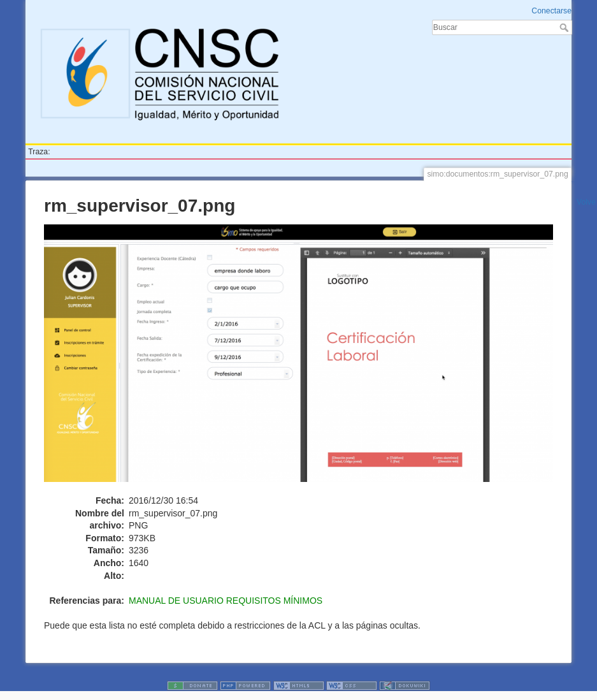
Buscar (565, 27)
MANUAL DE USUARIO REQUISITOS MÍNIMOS (226, 601)
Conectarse (551, 11)
